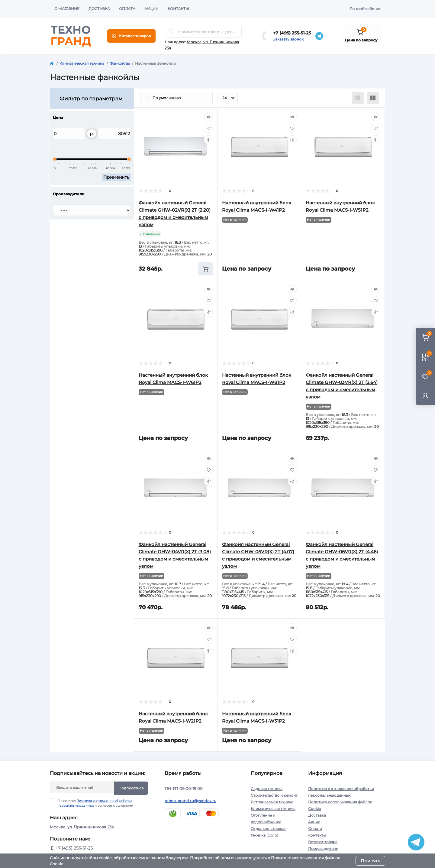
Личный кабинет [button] (365, 9)
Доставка (99, 9)
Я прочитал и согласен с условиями (95, 803)
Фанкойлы (120, 63)
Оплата (127, 9)
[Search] (171, 32)
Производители (323, 848)
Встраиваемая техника (272, 802)
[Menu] (131, 36)
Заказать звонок (288, 39)
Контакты (178, 9)
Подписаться (131, 788)
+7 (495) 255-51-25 (292, 33)
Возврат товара (323, 842)
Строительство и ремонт (274, 795)
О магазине (67, 9)
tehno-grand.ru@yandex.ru (190, 801)
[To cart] (205, 269)
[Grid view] (373, 98)
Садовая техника (267, 789)
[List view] (358, 98)
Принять (370, 861)
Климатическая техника (82, 63)
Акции (151, 9)
